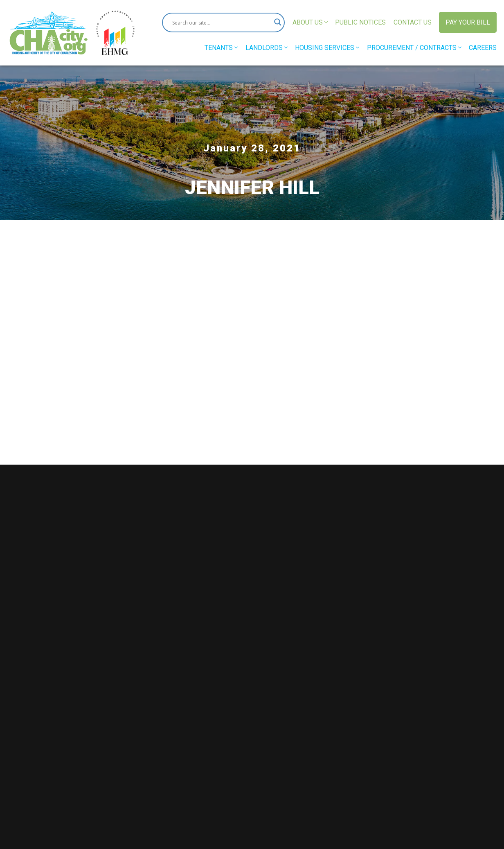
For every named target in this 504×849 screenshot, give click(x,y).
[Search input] (220, 23)
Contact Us (413, 22)
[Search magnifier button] (275, 23)
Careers (483, 48)
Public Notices (360, 22)
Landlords (267, 48)
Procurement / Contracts (414, 48)
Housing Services (327, 48)
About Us (310, 22)
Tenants (221, 48)
